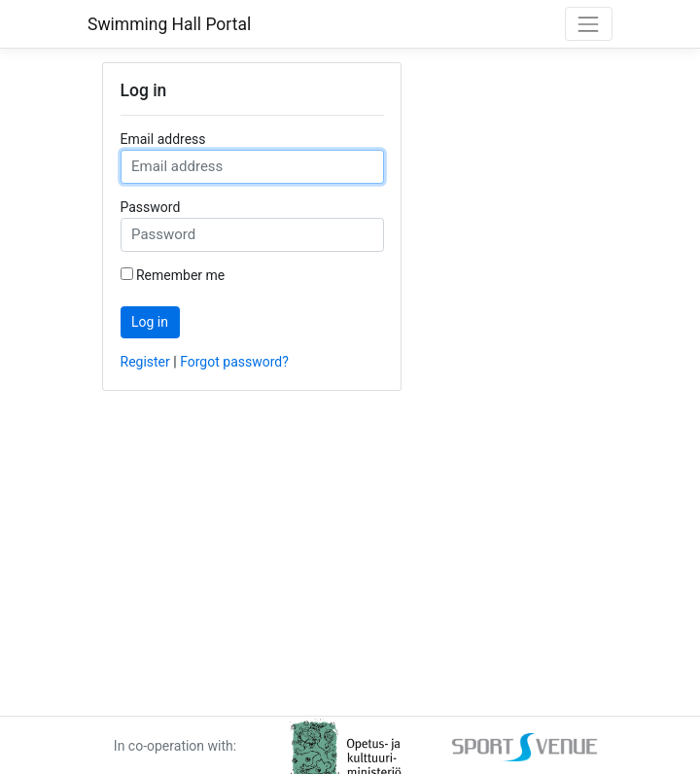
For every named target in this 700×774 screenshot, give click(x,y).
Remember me (180, 275)
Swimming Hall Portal (169, 24)
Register (145, 362)
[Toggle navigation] (589, 24)
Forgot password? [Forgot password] (234, 362)
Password (151, 207)
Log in (150, 322)
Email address (163, 139)
